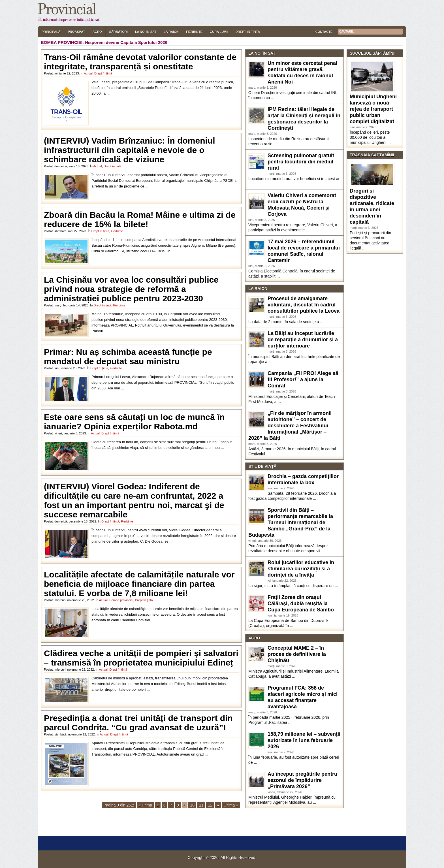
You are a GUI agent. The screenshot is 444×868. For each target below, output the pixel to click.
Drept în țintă (248, 32)
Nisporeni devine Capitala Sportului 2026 (126, 42)
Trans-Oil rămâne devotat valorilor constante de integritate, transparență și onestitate (140, 62)
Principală (51, 32)
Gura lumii (219, 32)
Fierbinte (194, 32)
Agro (97, 32)
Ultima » (231, 805)
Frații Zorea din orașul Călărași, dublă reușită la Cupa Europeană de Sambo (301, 603)
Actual (88, 73)
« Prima (145, 805)
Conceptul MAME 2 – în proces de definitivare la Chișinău (297, 654)
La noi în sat (146, 32)
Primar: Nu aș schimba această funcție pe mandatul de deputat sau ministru (128, 357)
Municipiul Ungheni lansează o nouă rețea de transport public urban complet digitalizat (373, 109)
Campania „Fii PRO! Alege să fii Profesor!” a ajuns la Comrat (303, 379)
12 (210, 805)
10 (192, 805)
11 (201, 805)
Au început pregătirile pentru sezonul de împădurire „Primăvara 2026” (302, 780)
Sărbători (119, 32)
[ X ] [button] (78, 831)
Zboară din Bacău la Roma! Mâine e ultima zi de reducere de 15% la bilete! (140, 219)
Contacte (324, 32)
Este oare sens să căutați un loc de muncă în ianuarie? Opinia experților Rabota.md (134, 422)
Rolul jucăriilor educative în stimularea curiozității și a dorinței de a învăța (301, 569)
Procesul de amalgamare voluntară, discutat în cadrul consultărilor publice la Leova (304, 305)
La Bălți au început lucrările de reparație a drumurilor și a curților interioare (303, 340)
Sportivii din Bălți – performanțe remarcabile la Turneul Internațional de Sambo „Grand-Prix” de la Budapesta (291, 522)
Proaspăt (76, 32)
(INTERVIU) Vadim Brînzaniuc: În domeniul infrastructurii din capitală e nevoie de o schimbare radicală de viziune (130, 150)
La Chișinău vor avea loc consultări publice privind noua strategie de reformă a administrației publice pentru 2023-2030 (131, 289)
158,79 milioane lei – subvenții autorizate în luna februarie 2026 (304, 740)
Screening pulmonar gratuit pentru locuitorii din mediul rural (301, 162)
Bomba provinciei (121, 600)
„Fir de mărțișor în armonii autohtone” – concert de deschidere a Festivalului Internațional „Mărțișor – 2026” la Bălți (290, 426)
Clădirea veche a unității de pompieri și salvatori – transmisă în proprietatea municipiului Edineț (141, 658)
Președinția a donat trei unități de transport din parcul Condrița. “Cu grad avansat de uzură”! (138, 723)
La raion (171, 32)
